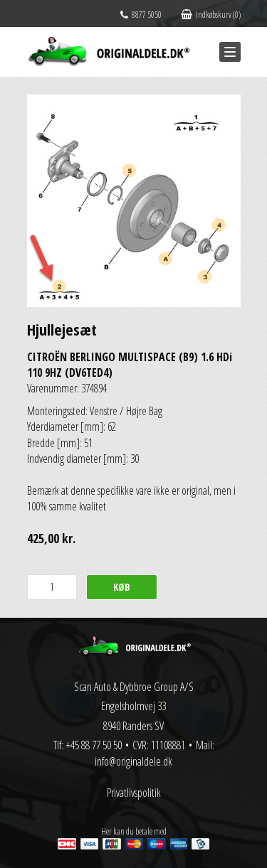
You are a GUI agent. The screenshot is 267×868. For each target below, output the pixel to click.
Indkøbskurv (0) (211, 15)
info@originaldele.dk (133, 761)
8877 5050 (141, 15)
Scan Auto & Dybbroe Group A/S (134, 687)
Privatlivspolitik (134, 793)
